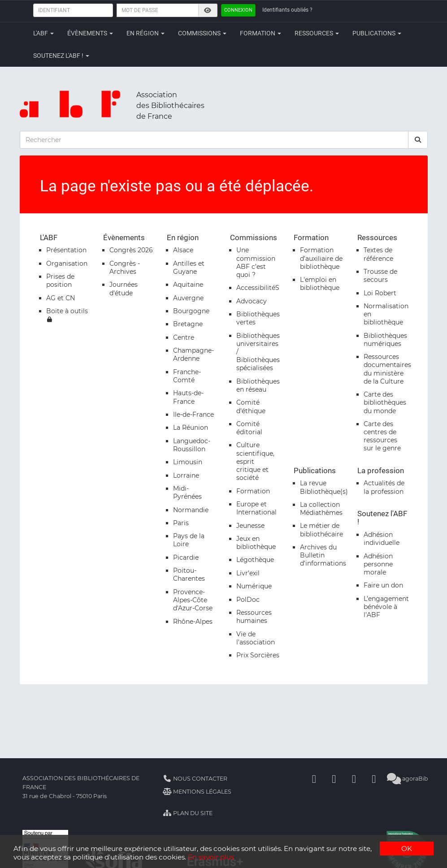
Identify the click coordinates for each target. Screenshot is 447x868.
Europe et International (256, 508)
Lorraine (186, 475)
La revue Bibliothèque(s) (324, 487)
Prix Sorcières (258, 655)
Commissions (202, 33)
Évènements (90, 33)
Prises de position (60, 281)
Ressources (317, 33)
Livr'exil (248, 573)
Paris (181, 523)
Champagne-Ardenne (193, 354)
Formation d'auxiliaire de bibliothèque (321, 258)
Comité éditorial (249, 428)
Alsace (183, 250)
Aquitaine (188, 285)
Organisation (67, 263)
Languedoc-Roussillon (192, 445)
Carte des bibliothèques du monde (385, 402)
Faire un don (383, 585)
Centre (184, 337)
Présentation (66, 250)
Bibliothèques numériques (385, 340)
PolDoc (248, 600)
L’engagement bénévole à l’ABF (386, 607)
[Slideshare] (374, 779)
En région (145, 33)
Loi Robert (380, 293)
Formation (260, 33)
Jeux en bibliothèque (256, 543)
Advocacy (252, 301)
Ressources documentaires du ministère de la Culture (387, 369)
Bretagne (188, 324)
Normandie (191, 510)
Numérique (254, 586)
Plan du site (188, 813)
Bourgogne (191, 311)
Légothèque (255, 560)
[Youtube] (354, 779)
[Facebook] (314, 779)
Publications (377, 33)
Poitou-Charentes (189, 574)
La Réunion (191, 428)
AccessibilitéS (258, 288)
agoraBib (407, 779)
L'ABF (43, 33)
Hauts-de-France (188, 397)
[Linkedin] (334, 779)
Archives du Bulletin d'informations (323, 555)
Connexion (238, 10)
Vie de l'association (256, 638)
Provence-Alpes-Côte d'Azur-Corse (193, 600)
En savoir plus (211, 857)
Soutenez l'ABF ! (61, 56)
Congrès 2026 (131, 250)
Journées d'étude (124, 289)
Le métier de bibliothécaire (321, 530)
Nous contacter (195, 779)
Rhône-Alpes (193, 622)
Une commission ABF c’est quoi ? (256, 262)
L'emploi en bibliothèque (320, 284)
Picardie (186, 557)
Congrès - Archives (125, 268)
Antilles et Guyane (189, 268)
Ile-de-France (193, 415)
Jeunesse (250, 526)
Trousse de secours (380, 276)
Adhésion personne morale (378, 564)
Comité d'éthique (251, 406)
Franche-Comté (187, 376)
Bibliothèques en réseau (258, 385)
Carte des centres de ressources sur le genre (382, 436)
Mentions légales (197, 792)
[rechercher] (418, 140)
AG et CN (61, 298)
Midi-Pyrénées (187, 492)
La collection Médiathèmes (321, 509)
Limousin (188, 462)
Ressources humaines (254, 617)
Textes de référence (378, 254)
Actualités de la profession (384, 487)
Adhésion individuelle (382, 539)
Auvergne (188, 298)
